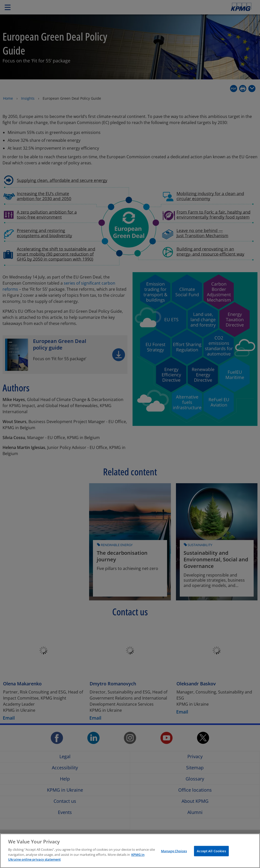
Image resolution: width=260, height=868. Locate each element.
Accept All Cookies (211, 851)
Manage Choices (174, 851)
